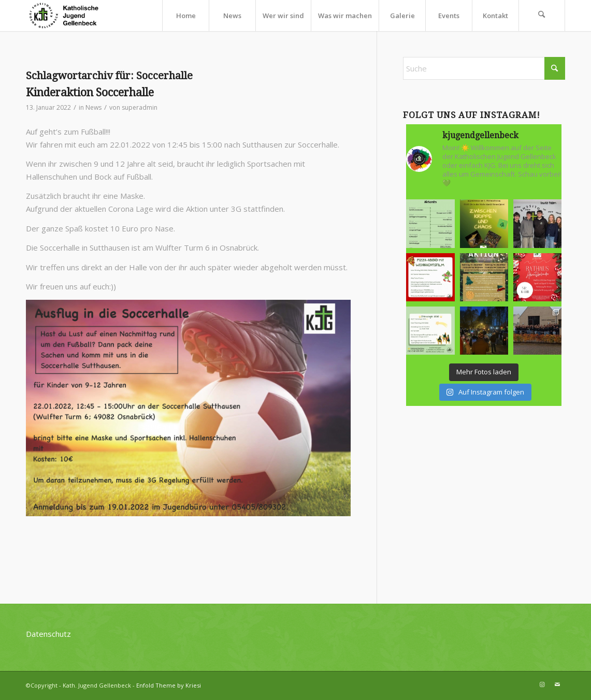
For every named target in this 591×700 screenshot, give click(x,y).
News (93, 107)
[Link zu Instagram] (542, 684)
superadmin (140, 107)
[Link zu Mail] (557, 684)
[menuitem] (185, 16)
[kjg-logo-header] (68, 16)
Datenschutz (48, 634)
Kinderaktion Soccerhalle (90, 92)
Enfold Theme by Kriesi (169, 685)
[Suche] (542, 16)
